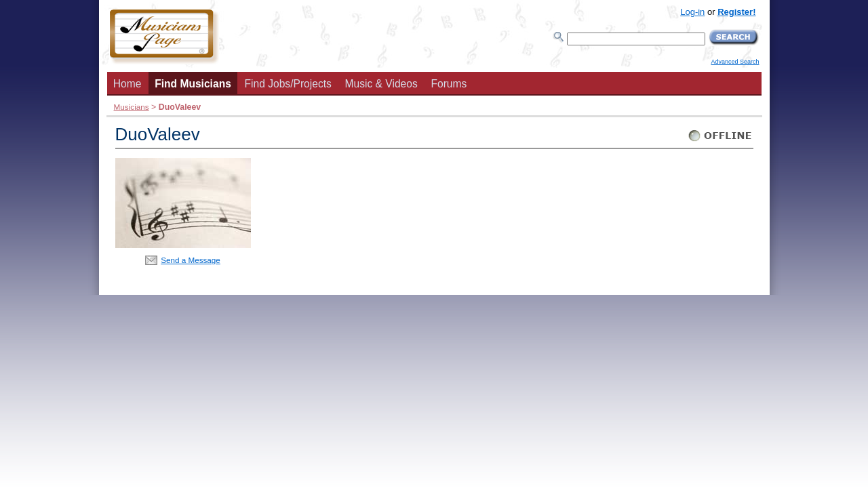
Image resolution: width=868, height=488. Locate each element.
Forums (449, 84)
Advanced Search (735, 62)
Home (127, 84)
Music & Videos (381, 84)
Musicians (132, 107)
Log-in (692, 12)
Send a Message (191, 260)
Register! (736, 12)
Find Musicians (193, 84)
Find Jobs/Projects (288, 84)
